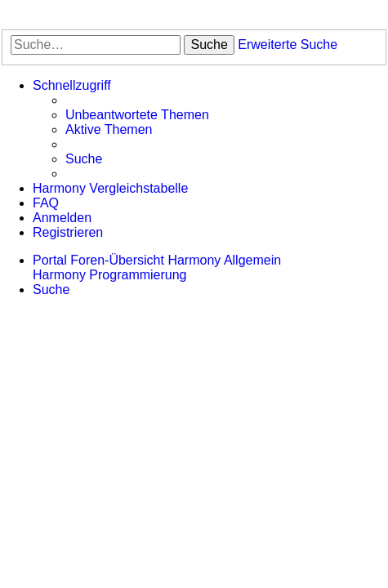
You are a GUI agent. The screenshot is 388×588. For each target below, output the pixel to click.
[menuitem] (137, 115)
